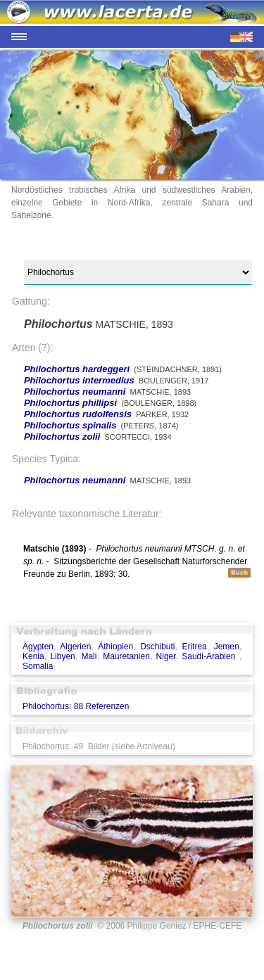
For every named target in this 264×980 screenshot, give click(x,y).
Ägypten (38, 647)
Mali (89, 656)
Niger (166, 656)
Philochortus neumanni (75, 392)
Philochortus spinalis (70, 425)
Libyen (62, 656)
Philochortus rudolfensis (78, 414)
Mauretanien (126, 656)
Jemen (227, 647)
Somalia (38, 666)
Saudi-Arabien (210, 656)
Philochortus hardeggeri (77, 369)
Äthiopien (115, 647)
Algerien (75, 647)
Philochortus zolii (62, 437)
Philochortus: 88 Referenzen (76, 706)
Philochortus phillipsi (70, 403)
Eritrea (194, 647)
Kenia (33, 656)
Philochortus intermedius (79, 380)
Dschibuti (157, 647)
